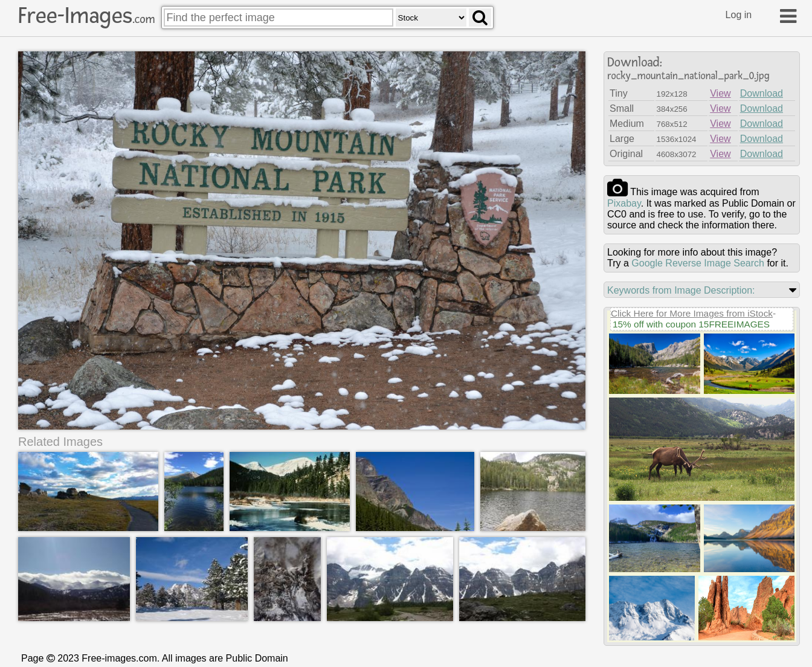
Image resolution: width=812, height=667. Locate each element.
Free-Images (86, 16)
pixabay (624, 203)
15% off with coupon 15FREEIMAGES (691, 324)
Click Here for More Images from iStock (692, 313)
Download (762, 93)
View (720, 93)
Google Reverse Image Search (698, 263)
